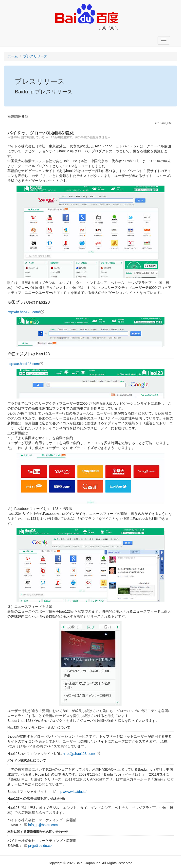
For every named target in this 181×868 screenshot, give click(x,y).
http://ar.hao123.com (25, 364)
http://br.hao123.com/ (26, 312)
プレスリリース (35, 56)
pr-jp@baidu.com (39, 846)
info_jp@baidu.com (41, 825)
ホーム (13, 56)
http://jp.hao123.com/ (81, 754)
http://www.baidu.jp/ (70, 792)
